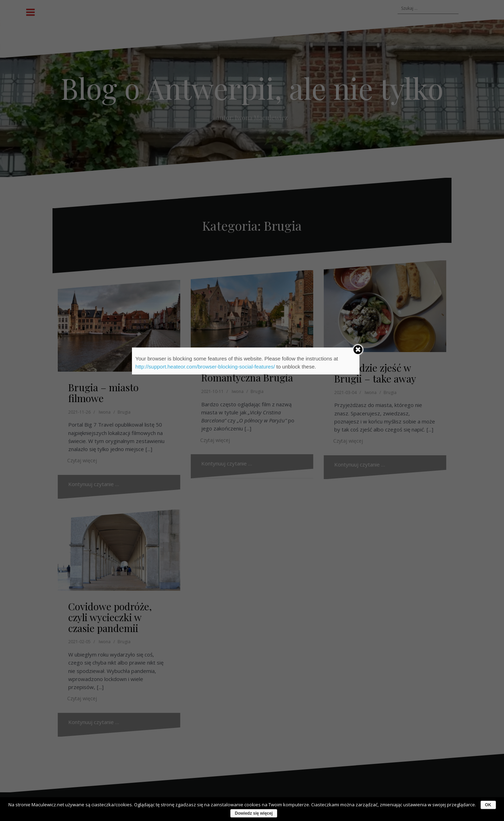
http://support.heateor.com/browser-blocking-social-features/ (205, 367)
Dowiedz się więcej (254, 813)
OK (488, 805)
